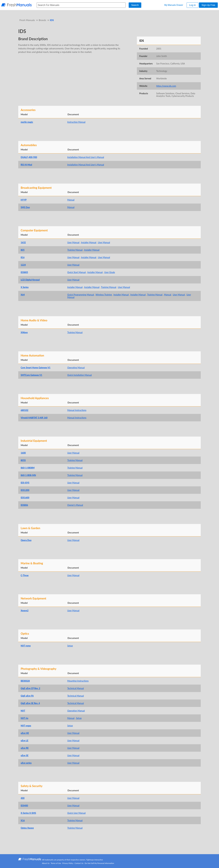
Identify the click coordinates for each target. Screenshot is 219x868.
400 (23, 798)
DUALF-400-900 (29, 157)
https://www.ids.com (166, 86)
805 (23, 250)
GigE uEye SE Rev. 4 (30, 703)
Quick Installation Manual (79, 375)
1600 (23, 453)
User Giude (110, 272)
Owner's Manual (75, 505)
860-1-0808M (28, 468)
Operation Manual (76, 711)
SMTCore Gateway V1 (31, 375)
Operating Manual (76, 368)
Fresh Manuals (27, 20)
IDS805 (24, 272)
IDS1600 (25, 498)
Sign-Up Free (208, 5)
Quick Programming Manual (81, 295)
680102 (24, 410)
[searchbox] (81, 5)
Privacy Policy (68, 863)
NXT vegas (26, 726)
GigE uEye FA (27, 696)
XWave (24, 332)
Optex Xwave (27, 828)
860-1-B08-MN (28, 475)
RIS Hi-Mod (26, 165)
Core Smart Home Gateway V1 (36, 368)
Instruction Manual (76, 122)
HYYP (24, 200)
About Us (46, 863)
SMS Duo (25, 207)
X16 (23, 820)
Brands (42, 20)
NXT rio (24, 718)
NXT (23, 711)
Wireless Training (104, 295)
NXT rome (26, 646)
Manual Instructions (77, 410)
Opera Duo (26, 540)
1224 (23, 265)
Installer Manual (89, 242)
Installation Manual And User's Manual (86, 157)
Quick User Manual (76, 813)
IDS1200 (25, 490)
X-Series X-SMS (28, 813)
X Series (25, 287)
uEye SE (25, 755)
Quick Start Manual (76, 272)
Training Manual (75, 250)
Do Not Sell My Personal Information (99, 863)
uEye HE (25, 733)
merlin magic (27, 122)
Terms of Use (56, 863)
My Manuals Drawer (174, 5)
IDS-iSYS (25, 483)
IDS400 (24, 806)
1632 (23, 242)
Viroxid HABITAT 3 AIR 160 (34, 418)
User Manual (73, 242)
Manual (71, 200)
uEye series (26, 763)
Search (135, 5)
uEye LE (24, 741)
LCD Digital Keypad (30, 280)
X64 (23, 295)
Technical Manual (76, 688)
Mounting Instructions (78, 681)
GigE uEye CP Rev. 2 (30, 688)
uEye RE (25, 748)
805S (23, 460)
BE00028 (25, 681)
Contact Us (79, 863)
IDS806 (24, 505)
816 (23, 257)
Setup (70, 646)
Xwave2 (25, 611)
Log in (192, 5)
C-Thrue (25, 575)
